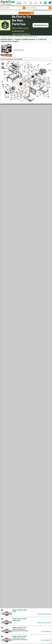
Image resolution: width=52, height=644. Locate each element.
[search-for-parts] (24, 8)
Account (36, 3)
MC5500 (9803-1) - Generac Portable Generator (26, 37)
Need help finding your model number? (42, 10)
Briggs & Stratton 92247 (20, 636)
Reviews (19, 3)
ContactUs (25, 3)
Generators (10, 37)
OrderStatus (31, 3)
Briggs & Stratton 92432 (20, 610)
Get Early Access (41, 25)
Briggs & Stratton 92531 (20, 619)
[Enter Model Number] (38, 8)
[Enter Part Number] (12, 8)
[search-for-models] (50, 8)
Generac (4, 37)
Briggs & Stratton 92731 (20, 627)
